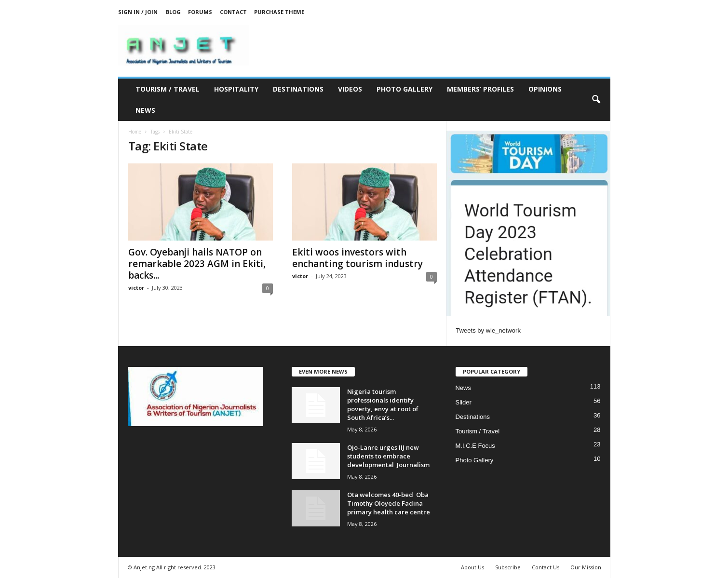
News (145, 110)
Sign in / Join (138, 12)
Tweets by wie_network (488, 330)
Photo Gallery (404, 89)
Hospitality (236, 89)
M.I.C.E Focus (475, 446)
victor (136, 288)
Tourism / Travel (168, 89)
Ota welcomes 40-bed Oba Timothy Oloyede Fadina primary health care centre (389, 503)
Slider (464, 402)
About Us (472, 567)
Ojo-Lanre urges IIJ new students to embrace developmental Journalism (388, 456)
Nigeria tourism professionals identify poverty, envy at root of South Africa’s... (383, 404)
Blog (173, 12)
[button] (596, 100)
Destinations (298, 89)
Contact (233, 12)
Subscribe (508, 567)
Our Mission (586, 567)
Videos (350, 89)
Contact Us (546, 567)
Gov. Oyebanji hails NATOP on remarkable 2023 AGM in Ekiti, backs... (197, 264)
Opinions (545, 89)
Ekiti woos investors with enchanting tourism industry (357, 258)
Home (135, 132)
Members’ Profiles (480, 89)
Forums (200, 12)
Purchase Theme (279, 12)
